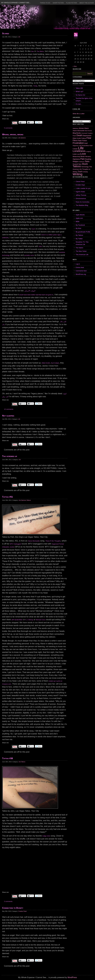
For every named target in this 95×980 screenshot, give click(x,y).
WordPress (72, 977)
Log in (78, 264)
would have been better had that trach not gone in (36, 295)
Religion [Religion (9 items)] (76, 161)
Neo (33, 51)
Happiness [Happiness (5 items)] (76, 146)
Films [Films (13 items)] (75, 141)
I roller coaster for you (83, 188)
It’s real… (79, 104)
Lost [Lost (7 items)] (78, 154)
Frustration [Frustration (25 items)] (78, 143)
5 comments (8, 128)
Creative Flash (23, 911)
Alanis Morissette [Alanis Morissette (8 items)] (79, 131)
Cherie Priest (80, 182)
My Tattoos (79, 235)
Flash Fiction (71, 3)
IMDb (77, 222)
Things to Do (45, 3)
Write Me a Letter (79, 114)
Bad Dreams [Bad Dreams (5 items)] (88, 131)
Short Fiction (58, 3)
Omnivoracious (81, 198)
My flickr (78, 228)
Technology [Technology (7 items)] (85, 167)
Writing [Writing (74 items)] (78, 174)
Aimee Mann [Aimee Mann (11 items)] (84, 128)
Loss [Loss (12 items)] (75, 154)
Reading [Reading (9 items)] (88, 159)
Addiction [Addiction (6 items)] (76, 128)
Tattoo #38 (7, 758)
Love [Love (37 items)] (83, 154)
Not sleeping (8, 416)
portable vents (29, 255)
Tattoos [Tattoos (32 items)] (77, 166)
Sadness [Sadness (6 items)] (82, 162)
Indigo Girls (46, 836)
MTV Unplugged (16, 544)
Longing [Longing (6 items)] (88, 151)
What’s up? (80, 91)
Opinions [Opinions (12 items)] (76, 159)
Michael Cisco (41, 620)
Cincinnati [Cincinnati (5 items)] (84, 133)
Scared (6, 33)
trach (33, 229)
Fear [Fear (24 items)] (89, 138)
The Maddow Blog (82, 205)
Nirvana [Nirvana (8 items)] (88, 157)
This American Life (82, 255)
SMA (40, 246)
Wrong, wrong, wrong (13, 134)
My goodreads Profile (83, 232)
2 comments (8, 901)
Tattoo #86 (79, 88)
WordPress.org (81, 274)
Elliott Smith (46, 363)
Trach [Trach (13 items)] (80, 172)
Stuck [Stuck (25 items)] (85, 164)
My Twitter (79, 239)
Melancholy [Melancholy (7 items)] (76, 157)
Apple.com (79, 218)
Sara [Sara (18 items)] (87, 161)
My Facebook (80, 225)
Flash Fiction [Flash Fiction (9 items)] (82, 141)
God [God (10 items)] (86, 143)
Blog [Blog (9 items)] (74, 133)
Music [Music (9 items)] (83, 156)
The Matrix (40, 51)
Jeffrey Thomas (81, 195)
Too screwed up (10, 456)
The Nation (79, 248)
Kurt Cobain (55, 363)
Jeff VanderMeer (17, 620)
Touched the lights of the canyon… (84, 100)
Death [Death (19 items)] (79, 135)
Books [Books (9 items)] (79, 133)
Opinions (23, 138)
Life (19, 37)
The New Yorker (81, 251)
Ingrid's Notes (80, 192)
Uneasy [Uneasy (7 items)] (85, 172)
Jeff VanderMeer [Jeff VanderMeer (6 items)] (84, 146)
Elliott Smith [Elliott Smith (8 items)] (77, 138)
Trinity (35, 86)
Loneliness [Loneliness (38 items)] (79, 151)
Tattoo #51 (7, 497)
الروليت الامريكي (30, 291)
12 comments (9, 409)
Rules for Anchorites (83, 202)
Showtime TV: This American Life (82, 243)
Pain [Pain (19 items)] (82, 159)
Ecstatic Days (80, 185)
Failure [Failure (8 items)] (84, 138)
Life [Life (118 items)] (81, 148)
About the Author (87, 3)
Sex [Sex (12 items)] (80, 164)
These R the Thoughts (53, 541)
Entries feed (80, 267)
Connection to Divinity (13, 908)
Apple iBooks (80, 215)
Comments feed (81, 271)
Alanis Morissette (34, 541)
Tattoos (29, 500)
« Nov (75, 66)
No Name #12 (80, 95)
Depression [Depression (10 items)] (87, 136)
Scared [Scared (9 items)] (75, 164)
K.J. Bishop (29, 620)
